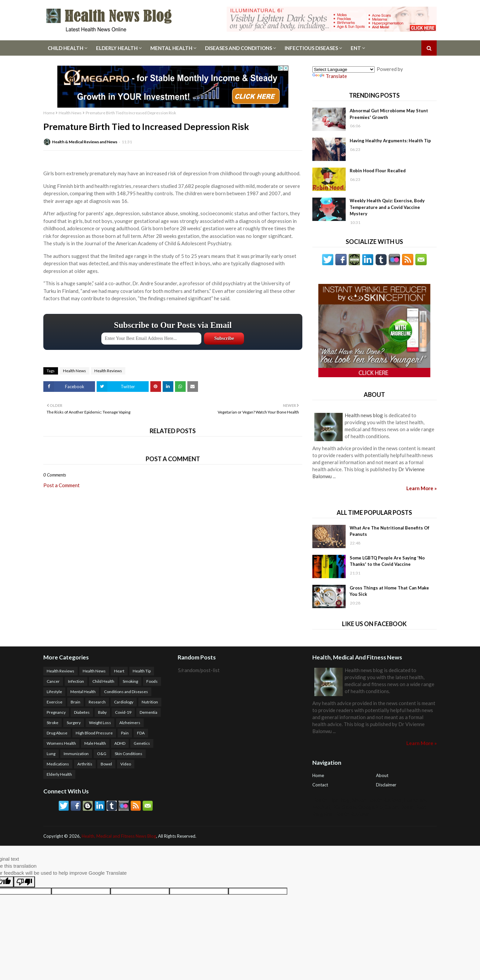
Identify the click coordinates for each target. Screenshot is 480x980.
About (382, 775)
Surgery (74, 723)
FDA (141, 733)
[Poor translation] (24, 882)
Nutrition (150, 702)
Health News (70, 113)
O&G (102, 754)
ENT (356, 48)
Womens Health (61, 743)
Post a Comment (61, 485)
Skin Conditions (128, 754)
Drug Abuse (57, 733)
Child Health (65, 48)
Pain (125, 733)
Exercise (54, 702)
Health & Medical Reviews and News (85, 142)
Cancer (53, 681)
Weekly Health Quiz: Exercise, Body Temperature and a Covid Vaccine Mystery (387, 207)
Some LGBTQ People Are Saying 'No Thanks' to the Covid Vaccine (387, 561)
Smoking (130, 681)
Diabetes (82, 712)
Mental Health (171, 48)
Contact (320, 785)
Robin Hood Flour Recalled (378, 171)
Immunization (76, 754)
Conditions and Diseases (126, 692)
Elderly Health (117, 48)
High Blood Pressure (94, 733)
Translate (330, 76)
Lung (51, 754)
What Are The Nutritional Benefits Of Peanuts (389, 531)
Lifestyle (54, 692)
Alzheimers (130, 723)
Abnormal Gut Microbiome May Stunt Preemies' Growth (389, 114)
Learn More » (421, 488)
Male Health (95, 743)
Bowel (106, 764)
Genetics (142, 743)
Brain (75, 702)
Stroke (52, 723)
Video (126, 764)
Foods (152, 681)
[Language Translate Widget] (343, 69)
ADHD (120, 743)
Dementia (148, 712)
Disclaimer (386, 785)
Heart (119, 671)
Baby (102, 712)
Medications (58, 764)
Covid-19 (123, 712)
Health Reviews (108, 371)
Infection (76, 681)
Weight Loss (100, 723)
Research (97, 702)
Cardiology (124, 702)
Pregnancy (56, 712)
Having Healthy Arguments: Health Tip (390, 141)
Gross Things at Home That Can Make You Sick (389, 591)
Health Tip (142, 671)
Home (49, 113)
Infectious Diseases (311, 48)
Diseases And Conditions (238, 48)
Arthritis (85, 764)
